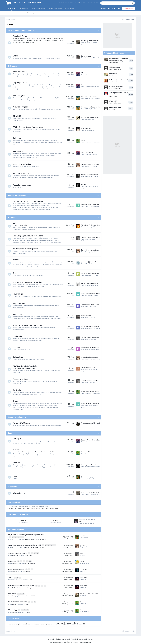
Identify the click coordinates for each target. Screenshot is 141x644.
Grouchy (87, 166)
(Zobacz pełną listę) (42, 507)
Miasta (17, 260)
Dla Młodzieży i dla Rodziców (26, 366)
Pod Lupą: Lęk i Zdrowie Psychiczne (29, 236)
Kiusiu (87, 275)
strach (53, 619)
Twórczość (19, 450)
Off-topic (18, 439)
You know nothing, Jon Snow (89, 590)
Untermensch (89, 328)
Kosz (16, 476)
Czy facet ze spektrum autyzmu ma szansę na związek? (26, 535)
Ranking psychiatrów (55, 8)
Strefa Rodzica (20, 368)
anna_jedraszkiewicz (91, 405)
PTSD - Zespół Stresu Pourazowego (29, 127)
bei (86, 306)
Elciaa (87, 285)
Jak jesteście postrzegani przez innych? (94, 117)
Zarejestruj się (128, 8)
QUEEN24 (88, 99)
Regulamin (51, 634)
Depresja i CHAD (21, 83)
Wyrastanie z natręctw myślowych (92, 107)
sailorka (87, 425)
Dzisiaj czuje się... (87, 85)
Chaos (83, 140)
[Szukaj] (111, 3)
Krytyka (83, 184)
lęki (19, 619)
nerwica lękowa (45, 619)
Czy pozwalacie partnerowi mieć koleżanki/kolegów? (98, 337)
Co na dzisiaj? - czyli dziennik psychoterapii (95, 305)
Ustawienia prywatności (79, 634)
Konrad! (115, 82)
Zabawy (17, 463)
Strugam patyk (86, 452)
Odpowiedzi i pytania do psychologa (29, 201)
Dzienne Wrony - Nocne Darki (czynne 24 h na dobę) (98, 440)
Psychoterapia (20, 303)
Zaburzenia (13, 66)
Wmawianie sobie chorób (89, 97)
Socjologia (18, 336)
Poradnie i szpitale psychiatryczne (28, 325)
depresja (61, 619)
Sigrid (14, 562)
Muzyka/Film (52, 452)
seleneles (88, 75)
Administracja (19, 13)
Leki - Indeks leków (22, 225)
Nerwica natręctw (22, 107)
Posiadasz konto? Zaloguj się (110, 8)
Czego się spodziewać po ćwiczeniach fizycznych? (98, 250)
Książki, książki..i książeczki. (90, 391)
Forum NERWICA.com (23, 423)
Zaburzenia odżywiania (23, 164)
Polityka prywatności (63, 634)
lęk (84, 619)
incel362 (15, 569)
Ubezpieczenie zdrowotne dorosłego (93, 380)
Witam (17, 56)
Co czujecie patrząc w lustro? (18, 598)
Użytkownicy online (32, 13)
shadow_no (88, 58)
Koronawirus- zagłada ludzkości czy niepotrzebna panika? (100, 348)
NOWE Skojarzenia (115, 107)
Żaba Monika (54, 509)
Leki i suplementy (94, 3)
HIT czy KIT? (113, 101)
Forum (9, 13)
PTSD (81, 521)
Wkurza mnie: (85, 73)
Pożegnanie (12, 590)
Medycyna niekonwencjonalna (27, 249)
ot (82, 476)
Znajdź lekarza (80, 3)
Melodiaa (88, 176)
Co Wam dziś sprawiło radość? (118, 80)
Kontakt (91, 634)
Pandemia (18, 348)
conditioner (88, 186)
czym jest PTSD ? (87, 128)
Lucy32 (87, 478)
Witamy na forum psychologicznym (22, 30)
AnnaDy (87, 369)
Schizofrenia (19, 138)
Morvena (87, 142)
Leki (16, 223)
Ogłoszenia (13, 486)
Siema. (11, 575)
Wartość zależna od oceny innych (92, 175)
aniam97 (38, 509)
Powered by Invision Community (70, 641)
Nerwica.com (35, 3)
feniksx (87, 227)
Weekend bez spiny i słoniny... (18, 552)
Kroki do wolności (21, 72)
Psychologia (19, 294)
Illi (85, 130)
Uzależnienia (19, 151)
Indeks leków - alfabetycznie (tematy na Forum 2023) (98, 492)
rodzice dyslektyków (88, 368)
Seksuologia (19, 357)
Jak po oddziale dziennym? (90, 326)
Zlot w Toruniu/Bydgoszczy (90, 273)
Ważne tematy (70, 8)
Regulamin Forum (21, 36)
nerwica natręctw (34, 619)
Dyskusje (12, 217)
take (86, 119)
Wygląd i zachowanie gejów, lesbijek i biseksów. (97, 357)
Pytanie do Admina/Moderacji (90, 423)
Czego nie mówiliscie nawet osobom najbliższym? (97, 293)
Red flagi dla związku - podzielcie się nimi (22, 582)
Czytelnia (18, 390)
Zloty (16, 273)
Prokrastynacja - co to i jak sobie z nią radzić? (96, 237)
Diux (43, 509)
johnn (87, 206)
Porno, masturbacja (87, 152)
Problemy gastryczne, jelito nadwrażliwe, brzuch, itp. (98, 164)
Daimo (14, 600)
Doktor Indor (84, 567)
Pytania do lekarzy (66, 3)
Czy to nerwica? (86, 56)
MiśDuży (15, 539)
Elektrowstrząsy (86, 316)
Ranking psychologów (39, 8)
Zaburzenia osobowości (24, 173)
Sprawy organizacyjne (17, 417)
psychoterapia (12, 619)
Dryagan (87, 43)
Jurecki (115, 97)
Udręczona (11, 509)
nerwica (73, 618)
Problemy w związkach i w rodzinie (29, 282)
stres (81, 619)
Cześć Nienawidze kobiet (17, 567)
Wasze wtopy (13, 605)
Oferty (17, 401)
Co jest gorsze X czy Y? (89, 465)
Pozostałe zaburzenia (23, 185)
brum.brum (83, 575)
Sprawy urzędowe (22, 379)
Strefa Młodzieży (31, 368)
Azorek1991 (88, 295)
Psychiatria (19, 314)
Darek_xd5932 (89, 350)
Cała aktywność (23, 8)
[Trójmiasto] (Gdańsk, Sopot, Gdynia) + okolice (96, 262)
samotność (24, 619)
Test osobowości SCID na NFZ (91, 204)
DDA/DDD (18, 116)
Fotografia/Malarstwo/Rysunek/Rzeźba (35, 452)
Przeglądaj (12, 9)
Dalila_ (87, 239)
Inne (10, 433)
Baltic (86, 264)
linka (114, 75)
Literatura (19, 452)
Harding (87, 467)
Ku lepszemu (13, 560)
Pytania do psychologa (17, 196)
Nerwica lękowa (21, 96)
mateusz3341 (31, 509)
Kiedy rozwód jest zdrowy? (90, 283)
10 (22, 537)
